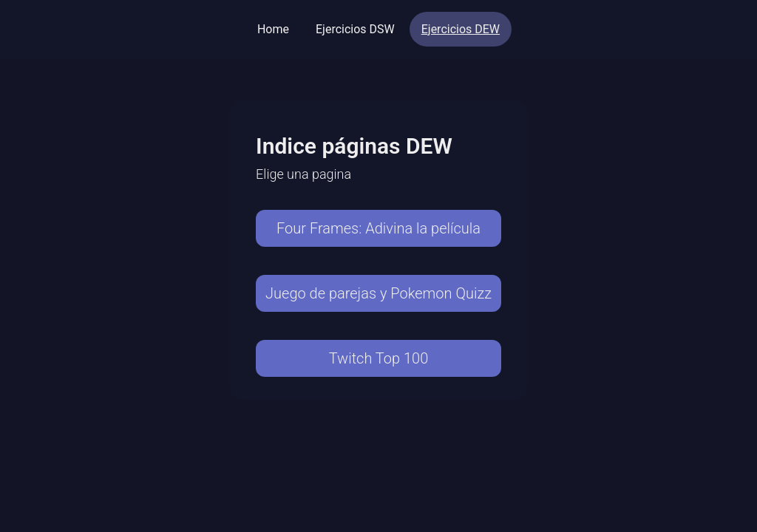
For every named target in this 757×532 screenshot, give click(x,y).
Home (273, 29)
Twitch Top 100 (379, 358)
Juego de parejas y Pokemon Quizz (378, 293)
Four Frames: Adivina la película (378, 228)
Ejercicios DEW (461, 29)
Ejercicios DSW (355, 29)
